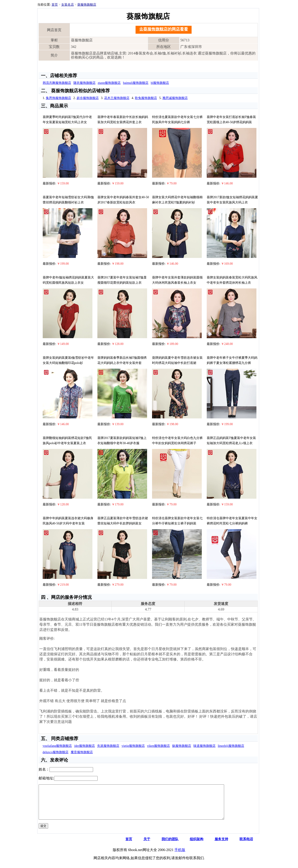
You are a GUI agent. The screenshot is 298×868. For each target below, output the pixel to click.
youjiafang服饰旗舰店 (57, 746)
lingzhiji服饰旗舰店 (231, 746)
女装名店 (68, 5)
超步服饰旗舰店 (88, 98)
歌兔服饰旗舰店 (146, 98)
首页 (55, 5)
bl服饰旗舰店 (160, 83)
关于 (147, 846)
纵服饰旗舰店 (182, 746)
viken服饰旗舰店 (158, 746)
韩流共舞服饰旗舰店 (57, 83)
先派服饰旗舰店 (108, 746)
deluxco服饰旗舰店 (56, 752)
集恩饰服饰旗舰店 (59, 98)
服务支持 (221, 846)
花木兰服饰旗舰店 (117, 98)
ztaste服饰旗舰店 (109, 83)
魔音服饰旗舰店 (82, 752)
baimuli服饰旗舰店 (136, 83)
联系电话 (246, 846)
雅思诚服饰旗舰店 (175, 98)
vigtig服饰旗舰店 (133, 746)
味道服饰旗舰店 (204, 746)
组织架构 (197, 846)
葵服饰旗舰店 (87, 5)
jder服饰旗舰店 (84, 746)
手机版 (180, 857)
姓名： (44, 769)
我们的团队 (170, 846)
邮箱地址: (46, 778)
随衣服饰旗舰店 (84, 83)
